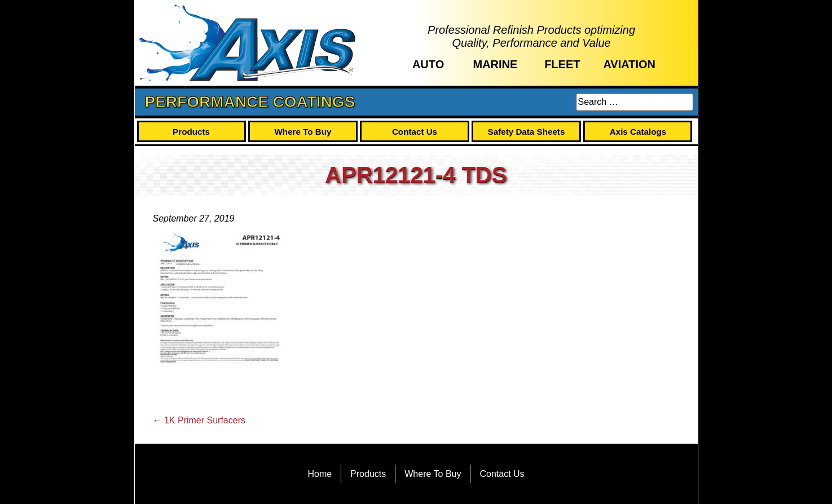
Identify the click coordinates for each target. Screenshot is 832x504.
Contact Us (415, 132)
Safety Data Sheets (527, 132)
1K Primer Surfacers (199, 420)
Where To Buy (303, 132)
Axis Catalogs (638, 132)
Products (191, 132)
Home (320, 474)
